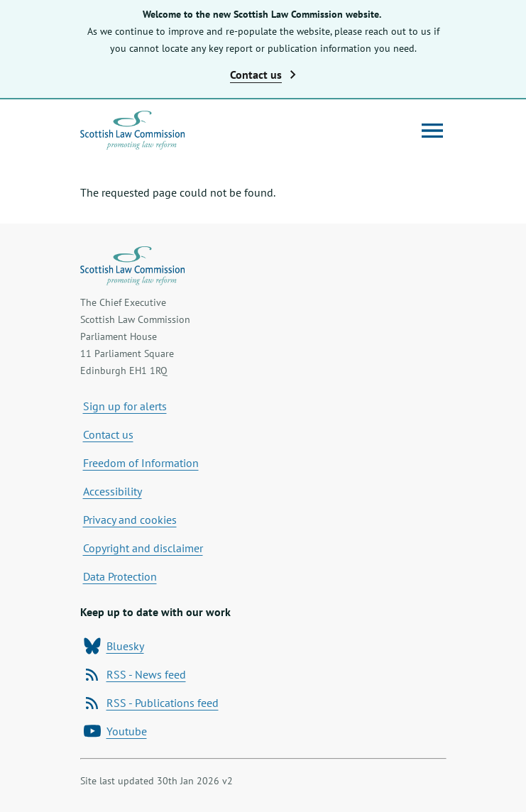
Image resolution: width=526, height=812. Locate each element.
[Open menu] (432, 131)
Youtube (115, 731)
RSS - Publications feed (151, 703)
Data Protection (120, 576)
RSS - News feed (135, 674)
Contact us (108, 434)
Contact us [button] (263, 75)
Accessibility (113, 491)
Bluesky (114, 646)
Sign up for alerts (125, 406)
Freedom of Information (141, 463)
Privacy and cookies (130, 520)
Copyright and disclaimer (143, 548)
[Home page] (133, 130)
